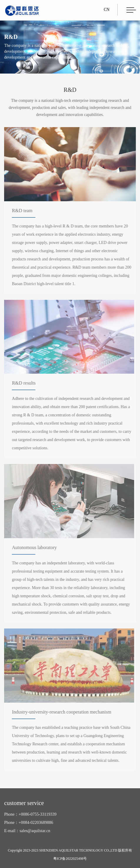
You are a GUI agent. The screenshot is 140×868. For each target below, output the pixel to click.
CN (107, 10)
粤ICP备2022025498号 (70, 859)
